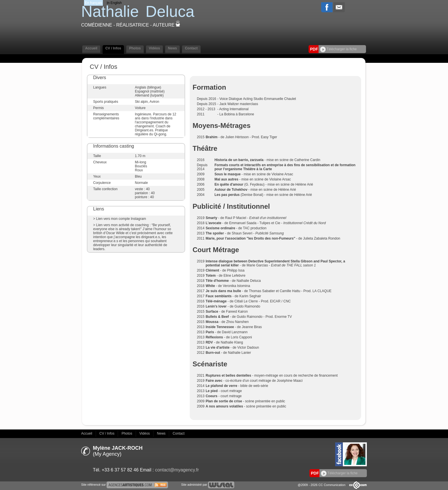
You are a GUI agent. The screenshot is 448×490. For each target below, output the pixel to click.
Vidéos (154, 48)
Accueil (91, 48)
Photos (135, 48)
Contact (191, 48)
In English (114, 3)
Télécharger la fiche (338, 49)
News (172, 48)
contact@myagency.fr (177, 470)
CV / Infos (113, 48)
